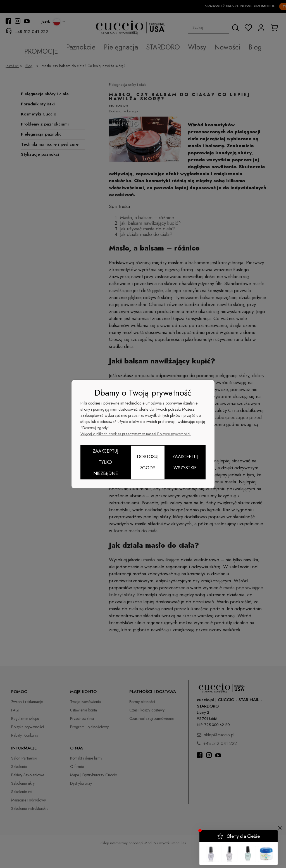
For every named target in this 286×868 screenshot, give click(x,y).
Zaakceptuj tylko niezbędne (105, 462)
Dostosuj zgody (148, 462)
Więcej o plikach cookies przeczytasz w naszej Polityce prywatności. (136, 434)
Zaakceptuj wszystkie (185, 462)
